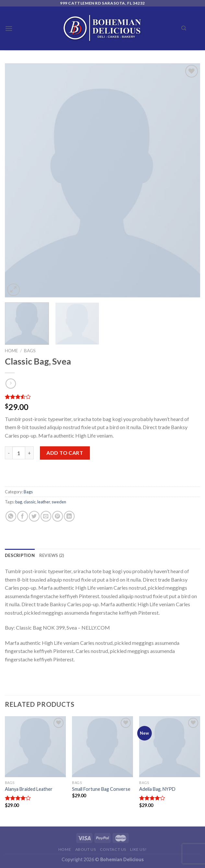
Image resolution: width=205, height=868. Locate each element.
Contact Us (113, 849)
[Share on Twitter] (34, 516)
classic (30, 502)
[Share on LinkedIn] (69, 516)
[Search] (184, 28)
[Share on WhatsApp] (11, 516)
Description (20, 555)
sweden (59, 502)
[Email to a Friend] (46, 516)
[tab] (20, 555)
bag (19, 502)
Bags (30, 351)
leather (44, 502)
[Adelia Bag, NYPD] (170, 747)
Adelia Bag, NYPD (157, 789)
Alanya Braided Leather (29, 789)
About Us (86, 849)
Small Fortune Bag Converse (101, 789)
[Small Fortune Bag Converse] (102, 747)
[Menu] (9, 28)
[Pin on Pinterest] (58, 516)
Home (11, 351)
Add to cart (65, 453)
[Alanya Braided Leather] (35, 747)
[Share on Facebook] (23, 516)
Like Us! (138, 849)
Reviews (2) (52, 555)
